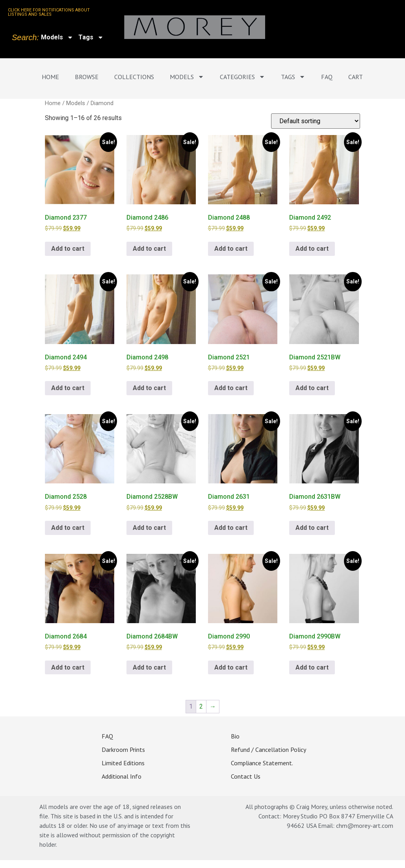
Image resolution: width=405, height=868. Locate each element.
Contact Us (246, 776)
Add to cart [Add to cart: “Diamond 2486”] (149, 249)
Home (50, 77)
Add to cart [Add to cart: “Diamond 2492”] (312, 249)
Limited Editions (123, 763)
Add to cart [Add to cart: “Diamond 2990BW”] (312, 667)
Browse (87, 77)
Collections (134, 77)
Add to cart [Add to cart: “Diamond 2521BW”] (312, 388)
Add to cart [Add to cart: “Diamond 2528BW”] (149, 528)
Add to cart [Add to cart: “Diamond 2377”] (68, 249)
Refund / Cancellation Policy (268, 749)
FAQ (327, 77)
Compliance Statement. (262, 763)
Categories (242, 77)
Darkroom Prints (123, 749)
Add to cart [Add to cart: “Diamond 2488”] (231, 249)
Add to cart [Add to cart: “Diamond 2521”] (231, 388)
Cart (356, 77)
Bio (235, 736)
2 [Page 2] (201, 706)
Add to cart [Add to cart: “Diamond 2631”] (231, 528)
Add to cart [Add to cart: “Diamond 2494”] (68, 388)
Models (57, 37)
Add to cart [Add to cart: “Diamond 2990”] (231, 667)
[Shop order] (316, 121)
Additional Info (122, 776)
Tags (91, 37)
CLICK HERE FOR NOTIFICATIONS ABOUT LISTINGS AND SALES (49, 12)
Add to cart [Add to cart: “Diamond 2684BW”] (149, 667)
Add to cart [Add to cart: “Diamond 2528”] (68, 528)
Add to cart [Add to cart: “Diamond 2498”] (149, 388)
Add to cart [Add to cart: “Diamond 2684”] (68, 667)
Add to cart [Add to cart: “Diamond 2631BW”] (312, 528)
